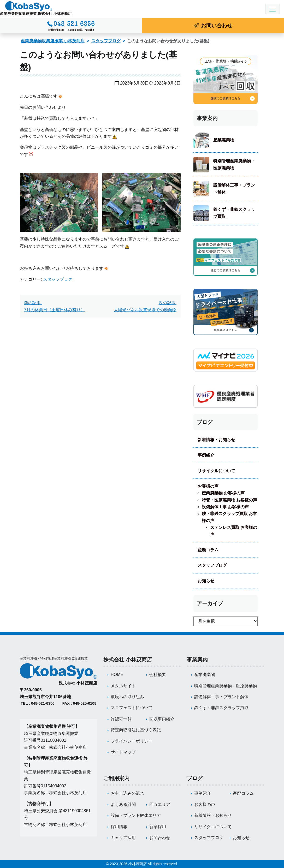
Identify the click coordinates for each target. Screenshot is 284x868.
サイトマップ (123, 752)
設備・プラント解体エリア (136, 815)
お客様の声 (208, 486)
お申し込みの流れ (127, 793)
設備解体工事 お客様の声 (225, 507)
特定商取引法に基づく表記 (136, 730)
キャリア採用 (123, 838)
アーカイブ (210, 603)
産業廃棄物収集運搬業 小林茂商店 (53, 41)
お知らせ (206, 581)
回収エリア (160, 804)
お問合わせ (160, 838)
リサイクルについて (216, 471)
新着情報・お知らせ (216, 440)
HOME (117, 675)
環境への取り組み (127, 697)
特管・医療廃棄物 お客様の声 (229, 500)
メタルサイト (123, 686)
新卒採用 (158, 827)
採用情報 (119, 827)
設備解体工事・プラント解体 (234, 188)
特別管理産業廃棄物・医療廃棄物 (234, 164)
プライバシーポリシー (132, 741)
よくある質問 (123, 804)
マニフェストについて (132, 708)
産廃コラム (208, 550)
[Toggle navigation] (273, 9)
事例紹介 (206, 455)
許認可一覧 (121, 719)
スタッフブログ (106, 41)
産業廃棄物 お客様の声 (223, 493)
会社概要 (158, 675)
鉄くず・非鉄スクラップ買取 (234, 213)
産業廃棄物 (224, 140)
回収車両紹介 (162, 719)
